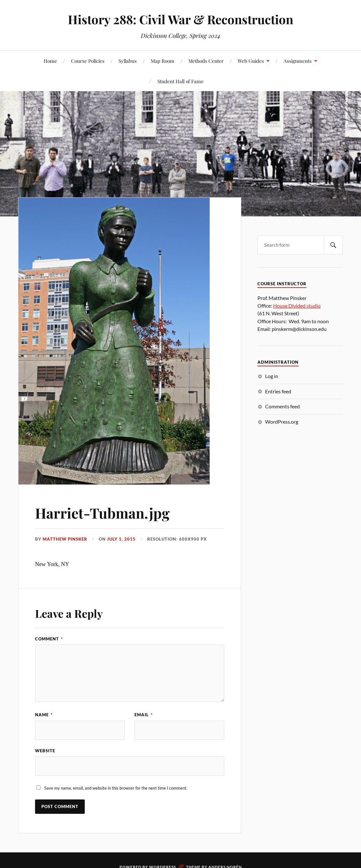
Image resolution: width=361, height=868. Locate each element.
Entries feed (278, 391)
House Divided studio (297, 306)
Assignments (298, 61)
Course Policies (88, 61)
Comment (49, 639)
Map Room (162, 61)
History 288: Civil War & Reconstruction (180, 19)
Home (50, 61)
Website (45, 751)
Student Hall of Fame (180, 81)
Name (44, 715)
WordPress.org (282, 422)
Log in (272, 376)
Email (144, 715)
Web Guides (251, 61)
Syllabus (128, 61)
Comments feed (282, 406)
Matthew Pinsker (65, 539)
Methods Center (206, 61)
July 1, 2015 (121, 539)
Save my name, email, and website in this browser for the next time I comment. (116, 788)
